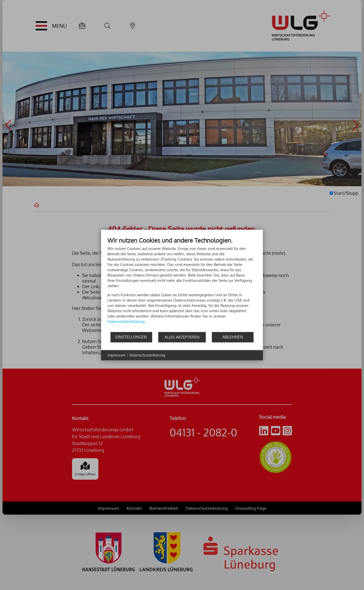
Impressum (116, 355)
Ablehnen (233, 337)
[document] (182, 284)
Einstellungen (131, 337)
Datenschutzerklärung (147, 355)
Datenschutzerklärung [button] (126, 321)
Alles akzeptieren (182, 337)
